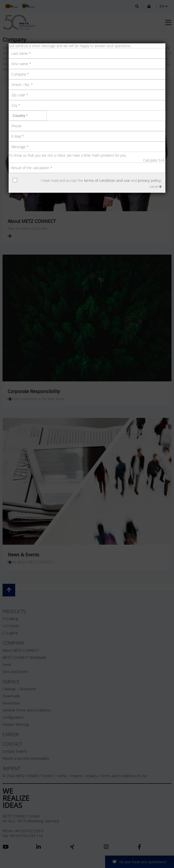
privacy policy (149, 180)
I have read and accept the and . (101, 180)
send (156, 187)
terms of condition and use (107, 180)
